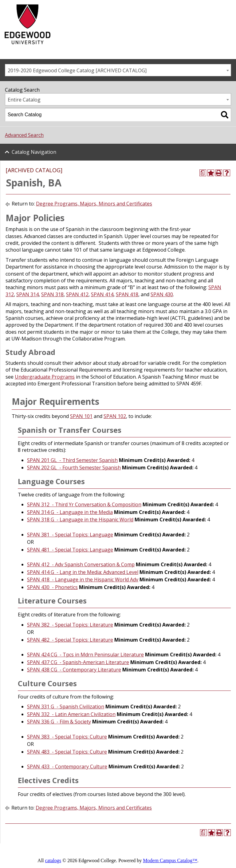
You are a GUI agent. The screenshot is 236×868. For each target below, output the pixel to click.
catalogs (53, 860)
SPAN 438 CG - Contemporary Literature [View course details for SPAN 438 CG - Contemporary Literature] (74, 670)
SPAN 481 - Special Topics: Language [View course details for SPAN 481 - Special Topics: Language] (70, 550)
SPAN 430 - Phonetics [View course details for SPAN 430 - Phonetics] (52, 587)
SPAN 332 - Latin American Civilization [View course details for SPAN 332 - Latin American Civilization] (71, 714)
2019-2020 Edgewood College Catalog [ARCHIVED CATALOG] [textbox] (77, 70)
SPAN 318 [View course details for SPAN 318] (52, 294)
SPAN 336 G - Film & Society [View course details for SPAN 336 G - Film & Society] (59, 722)
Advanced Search (24, 135)
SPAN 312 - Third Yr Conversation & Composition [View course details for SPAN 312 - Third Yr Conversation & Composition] (84, 504)
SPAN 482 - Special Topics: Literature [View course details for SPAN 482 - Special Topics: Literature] (70, 640)
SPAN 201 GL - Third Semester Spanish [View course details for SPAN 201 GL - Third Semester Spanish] (72, 460)
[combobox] (118, 70)
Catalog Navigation (34, 152)
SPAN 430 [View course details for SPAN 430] (162, 294)
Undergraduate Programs (45, 377)
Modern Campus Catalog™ (170, 860)
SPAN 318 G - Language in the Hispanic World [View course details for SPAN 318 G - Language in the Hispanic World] (80, 520)
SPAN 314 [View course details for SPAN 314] (28, 294)
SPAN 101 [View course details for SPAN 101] (81, 416)
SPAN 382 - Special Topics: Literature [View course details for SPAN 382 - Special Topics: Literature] (70, 625)
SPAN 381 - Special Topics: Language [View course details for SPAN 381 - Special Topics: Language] (70, 535)
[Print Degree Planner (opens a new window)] (203, 173)
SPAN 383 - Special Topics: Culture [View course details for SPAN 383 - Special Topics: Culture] (67, 737)
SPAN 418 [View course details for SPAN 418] (127, 294)
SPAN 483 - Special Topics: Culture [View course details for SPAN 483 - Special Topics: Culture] (67, 752)
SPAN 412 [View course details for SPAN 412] (77, 294)
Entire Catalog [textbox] (24, 100)
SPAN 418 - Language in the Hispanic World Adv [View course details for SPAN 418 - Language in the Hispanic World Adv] (83, 579)
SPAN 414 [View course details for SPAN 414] (102, 294)
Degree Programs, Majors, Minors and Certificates (94, 204)
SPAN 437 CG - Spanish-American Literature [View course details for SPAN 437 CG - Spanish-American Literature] (78, 662)
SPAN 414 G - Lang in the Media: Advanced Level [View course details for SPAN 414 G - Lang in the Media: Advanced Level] (83, 572)
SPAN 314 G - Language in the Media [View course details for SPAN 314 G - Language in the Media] (70, 512)
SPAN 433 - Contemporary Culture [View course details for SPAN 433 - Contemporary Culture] (67, 766)
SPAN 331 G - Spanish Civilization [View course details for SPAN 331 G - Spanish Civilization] (66, 707)
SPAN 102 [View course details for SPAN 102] (115, 416)
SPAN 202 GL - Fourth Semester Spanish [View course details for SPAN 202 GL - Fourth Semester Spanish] (74, 468)
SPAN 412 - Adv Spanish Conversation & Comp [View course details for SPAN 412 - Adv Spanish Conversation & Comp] (81, 564)
